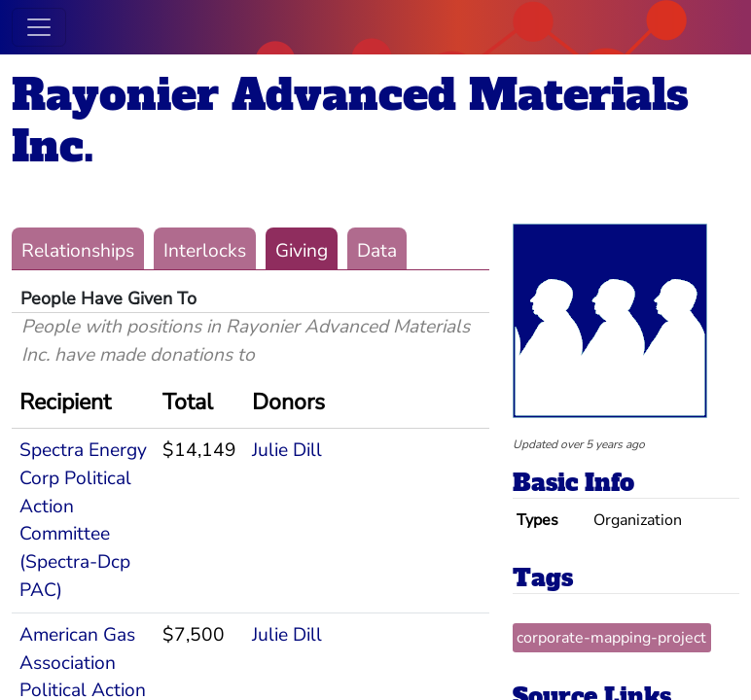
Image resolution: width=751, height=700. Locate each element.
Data (377, 251)
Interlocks (205, 251)
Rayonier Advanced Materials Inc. (350, 121)
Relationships (78, 251)
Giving (302, 251)
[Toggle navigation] (39, 27)
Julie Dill (287, 450)
